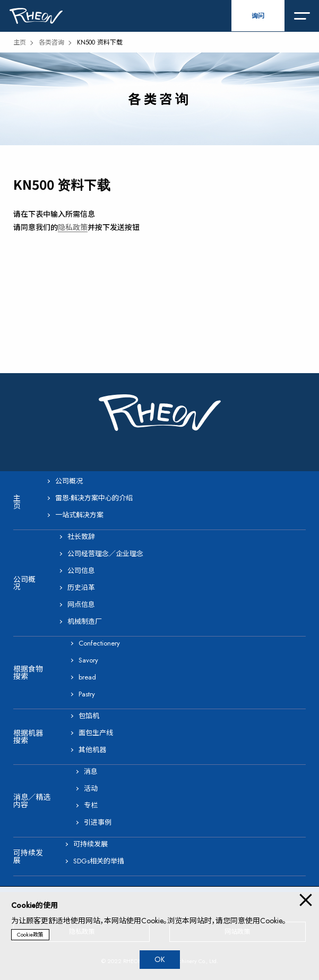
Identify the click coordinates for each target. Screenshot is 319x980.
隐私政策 (73, 227)
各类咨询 (51, 42)
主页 (20, 42)
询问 (258, 16)
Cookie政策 (30, 935)
